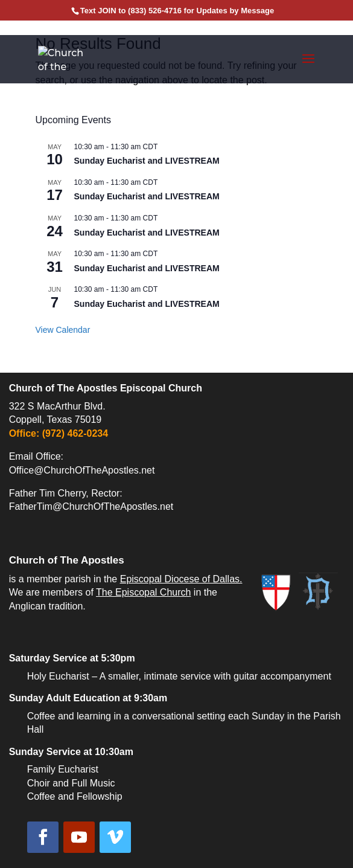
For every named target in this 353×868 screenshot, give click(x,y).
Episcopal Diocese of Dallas (180, 579)
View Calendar (63, 330)
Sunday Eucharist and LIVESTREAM (147, 161)
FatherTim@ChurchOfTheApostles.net (91, 506)
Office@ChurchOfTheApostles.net (82, 470)
